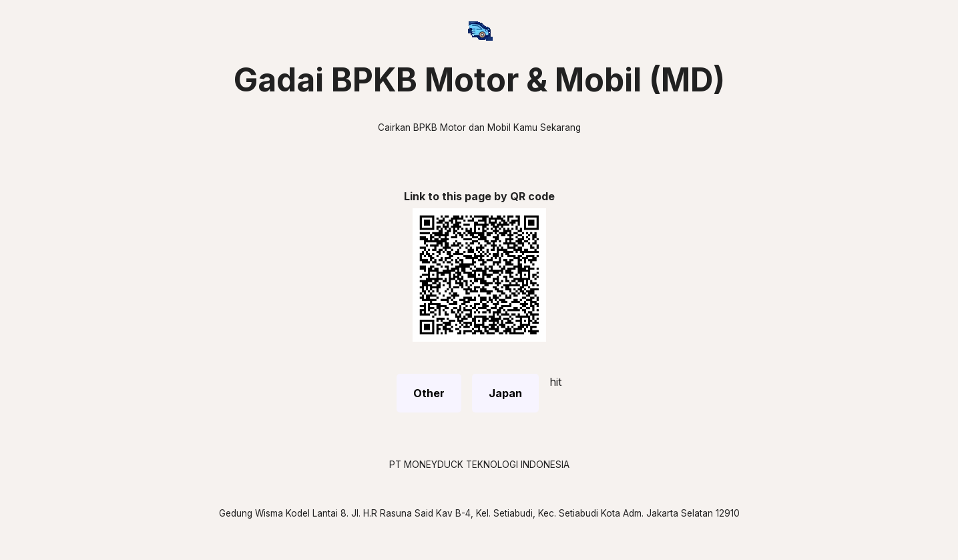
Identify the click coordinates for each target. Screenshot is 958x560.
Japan (505, 393)
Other (429, 393)
